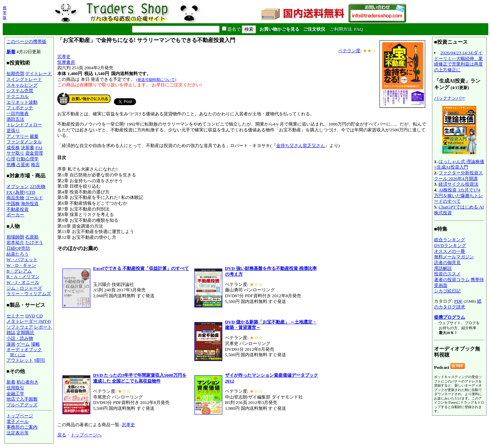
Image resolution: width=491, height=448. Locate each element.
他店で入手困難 (22, 399)
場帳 (35, 344)
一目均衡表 (18, 113)
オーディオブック (24, 350)
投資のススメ (447, 274)
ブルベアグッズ (22, 405)
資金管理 (34, 153)
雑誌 (11, 333)
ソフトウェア (20, 327)
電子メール (18, 422)
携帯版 (5, 13)
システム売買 (20, 91)
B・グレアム (19, 271)
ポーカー (15, 215)
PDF (458, 301)
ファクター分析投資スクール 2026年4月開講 (458, 176)
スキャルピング (22, 85)
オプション (18, 186)
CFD (31, 192)
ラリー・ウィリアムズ (29, 294)
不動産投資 (18, 209)
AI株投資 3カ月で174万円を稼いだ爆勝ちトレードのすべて (458, 196)
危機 (11, 165)
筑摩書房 (66, 62)
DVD (30, 316)
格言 (35, 165)
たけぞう (34, 242)
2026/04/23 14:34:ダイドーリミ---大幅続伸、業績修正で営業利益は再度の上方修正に (458, 61)
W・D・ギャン (21, 265)
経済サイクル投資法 (458, 184)
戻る (62, 435)
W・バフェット (22, 259)
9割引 (40, 360)
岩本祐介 (15, 242)
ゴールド (34, 198)
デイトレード (39, 74)
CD (40, 316)
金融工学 (15, 394)
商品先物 (15, 198)
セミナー (15, 316)
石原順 (32, 237)
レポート (43, 327)
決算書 (27, 148)
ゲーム (23, 344)
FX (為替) (16, 192)
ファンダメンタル (24, 142)
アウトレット (20, 360)
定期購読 (25, 333)
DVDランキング (450, 245)
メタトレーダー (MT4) (29, 321)
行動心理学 (27, 159)
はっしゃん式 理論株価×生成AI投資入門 (459, 164)
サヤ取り (15, 153)
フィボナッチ (20, 108)
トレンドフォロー (24, 125)
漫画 (11, 344)
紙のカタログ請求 (458, 304)
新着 (11, 52)
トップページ (20, 416)
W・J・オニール (23, 282)
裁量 (34, 136)
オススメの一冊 (450, 251)
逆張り (13, 131)
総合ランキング (450, 240)
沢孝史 (64, 56)
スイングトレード (24, 79)
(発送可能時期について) (156, 80)
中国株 (13, 204)
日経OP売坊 (18, 248)
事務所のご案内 (22, 427)
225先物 (38, 186)
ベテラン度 (349, 51)
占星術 (23, 165)
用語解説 (443, 268)
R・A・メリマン (23, 277)
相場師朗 (15, 237)
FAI (39, 148)
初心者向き (27, 382)
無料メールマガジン (454, 257)
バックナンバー (450, 98)
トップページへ (86, 435)
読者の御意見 (447, 263)
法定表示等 (18, 433)
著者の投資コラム (452, 280)
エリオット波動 (22, 102)
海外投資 (30, 204)
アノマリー (18, 136)
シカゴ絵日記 (447, 291)
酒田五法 (15, 119)
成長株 (13, 148)
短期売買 (15, 74)
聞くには (18, 355)
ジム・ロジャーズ (24, 288)
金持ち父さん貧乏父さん (301, 146)
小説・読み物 (20, 338)
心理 (11, 159)
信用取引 (15, 388)
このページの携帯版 (26, 41)
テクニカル (18, 96)
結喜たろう (18, 254)
